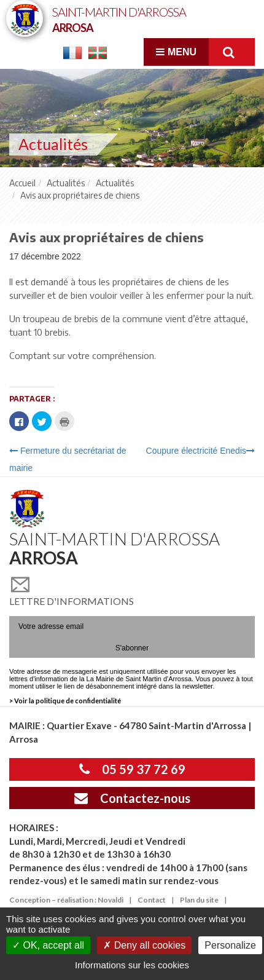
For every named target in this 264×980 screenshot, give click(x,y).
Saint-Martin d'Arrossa (119, 19)
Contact (152, 900)
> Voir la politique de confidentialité (65, 701)
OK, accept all (48, 945)
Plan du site (199, 900)
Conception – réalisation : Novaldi (66, 900)
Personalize (230, 945)
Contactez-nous (132, 798)
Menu (176, 52)
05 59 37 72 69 (132, 769)
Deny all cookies (144, 945)
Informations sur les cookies (132, 965)
